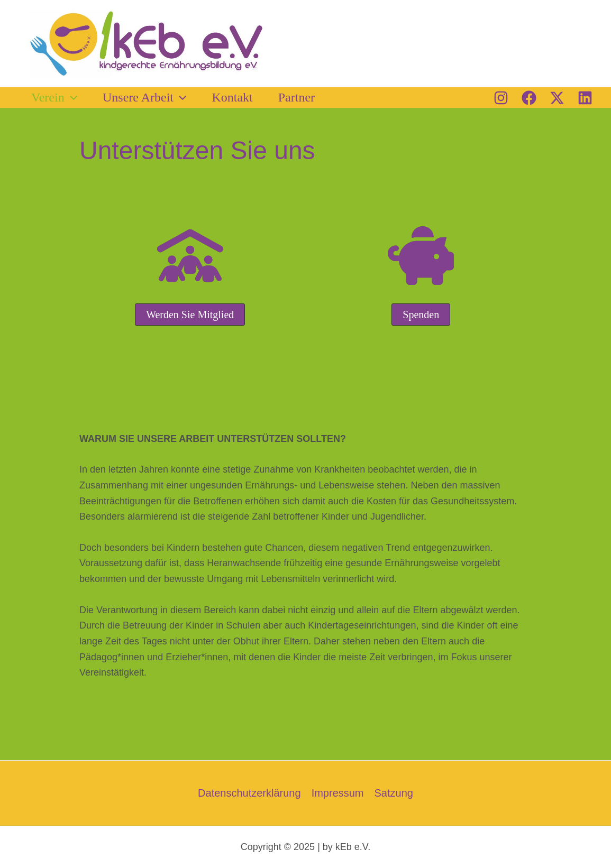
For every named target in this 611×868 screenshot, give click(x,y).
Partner (297, 97)
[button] (71, 97)
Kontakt (232, 97)
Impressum (338, 793)
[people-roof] (190, 256)
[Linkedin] (585, 98)
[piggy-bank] (421, 256)
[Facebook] (529, 98)
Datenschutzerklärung (249, 793)
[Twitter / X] (557, 98)
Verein (54, 97)
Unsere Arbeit (144, 97)
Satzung (394, 793)
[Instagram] (501, 98)
